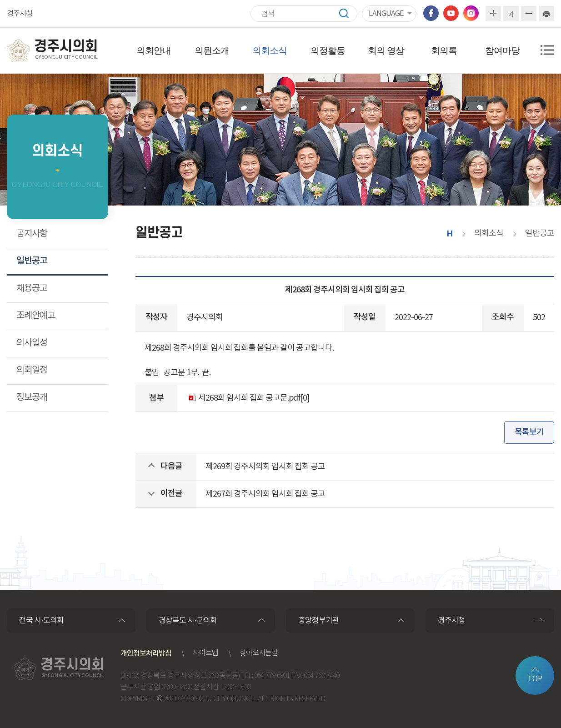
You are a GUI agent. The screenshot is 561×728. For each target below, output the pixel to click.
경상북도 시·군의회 (188, 621)
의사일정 (32, 343)
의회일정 (32, 370)
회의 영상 (386, 50)
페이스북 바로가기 (431, 13)
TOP (535, 679)
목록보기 (529, 432)
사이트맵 (205, 653)
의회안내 (154, 50)
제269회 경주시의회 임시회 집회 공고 (265, 467)
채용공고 (32, 289)
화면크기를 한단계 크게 (493, 14)
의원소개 (212, 50)
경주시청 (20, 14)
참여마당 (502, 50)
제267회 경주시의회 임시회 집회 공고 (265, 494)
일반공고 (32, 261)
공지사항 (32, 234)
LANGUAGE (386, 14)
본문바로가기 (0, 0)
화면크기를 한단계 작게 (529, 14)
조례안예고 (36, 316)
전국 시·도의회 (41, 621)
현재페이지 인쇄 (546, 14)
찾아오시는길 (259, 653)
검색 (348, 13)
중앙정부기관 (319, 621)
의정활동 (328, 50)
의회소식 (270, 50)
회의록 (444, 50)
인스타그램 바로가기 (471, 13)
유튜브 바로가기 (451, 13)
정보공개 (32, 398)
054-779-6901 (272, 676)
